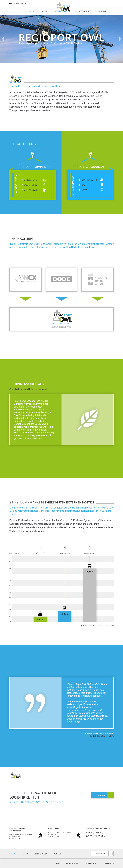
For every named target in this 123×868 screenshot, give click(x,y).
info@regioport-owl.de (18, 3)
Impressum (109, 863)
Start (33, 11)
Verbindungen (86, 11)
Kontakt (102, 11)
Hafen (44, 11)
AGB (58, 863)
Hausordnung (73, 863)
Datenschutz (92, 863)
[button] (3, 39)
